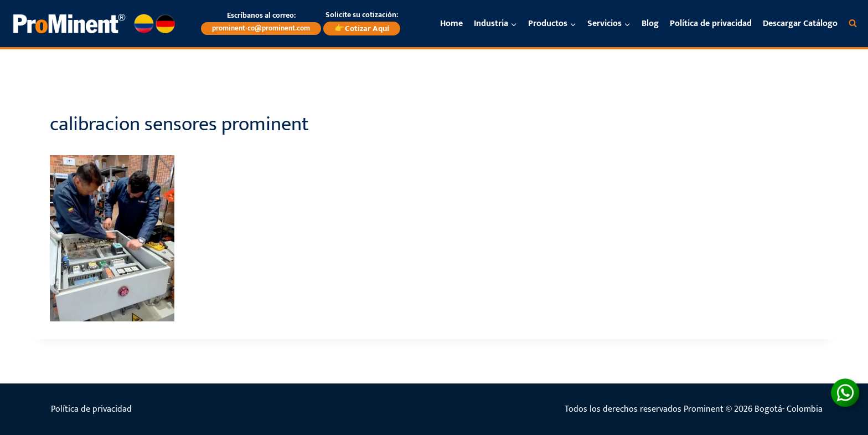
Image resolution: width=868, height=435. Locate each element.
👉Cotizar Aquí (362, 29)
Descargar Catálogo (800, 24)
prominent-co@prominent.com (261, 28)
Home (451, 24)
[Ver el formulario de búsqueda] (853, 24)
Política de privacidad (711, 24)
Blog (650, 24)
